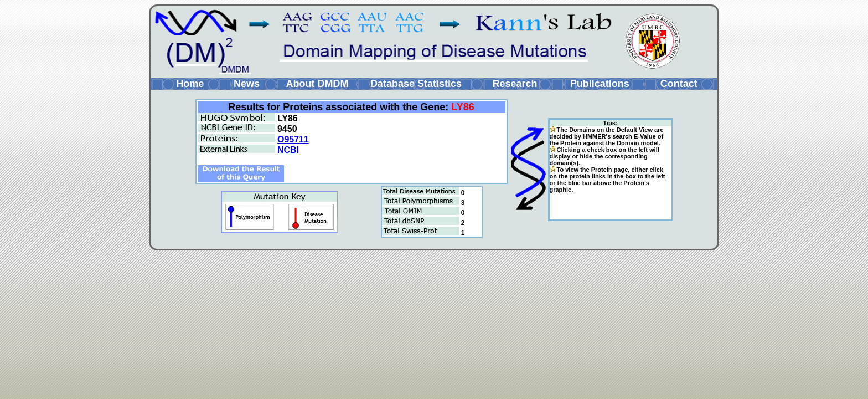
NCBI (288, 150)
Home (190, 84)
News (247, 84)
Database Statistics (416, 84)
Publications (600, 84)
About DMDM (317, 84)
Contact (679, 84)
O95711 (293, 139)
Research (515, 84)
